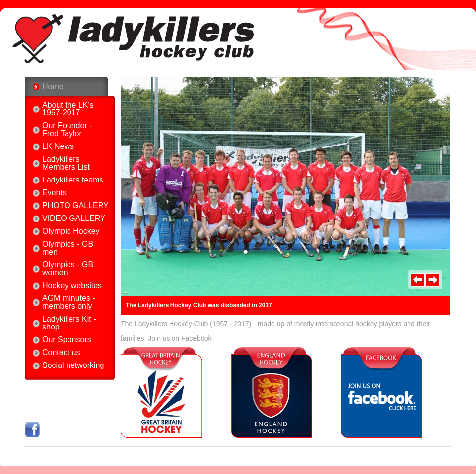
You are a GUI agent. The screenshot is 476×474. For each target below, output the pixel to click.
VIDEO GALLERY (74, 219)
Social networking (73, 365)
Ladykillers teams (73, 180)
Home (53, 87)
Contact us (61, 353)
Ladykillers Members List (66, 163)
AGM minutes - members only (69, 302)
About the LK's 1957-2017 (68, 109)
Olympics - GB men (68, 248)
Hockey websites (72, 286)
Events (54, 193)
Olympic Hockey (71, 231)
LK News (58, 146)
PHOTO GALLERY (76, 206)
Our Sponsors (67, 340)
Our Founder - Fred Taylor (67, 130)
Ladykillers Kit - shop (69, 323)
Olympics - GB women (68, 269)
